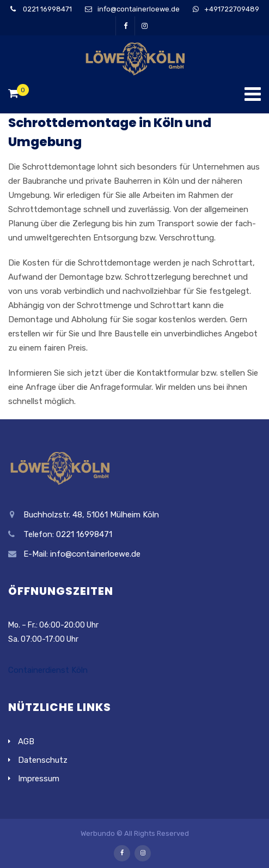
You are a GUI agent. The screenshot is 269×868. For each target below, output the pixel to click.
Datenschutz (43, 760)
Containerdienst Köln (48, 670)
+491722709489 (232, 9)
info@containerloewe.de (139, 9)
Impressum (39, 779)
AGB (26, 742)
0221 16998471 (47, 9)
